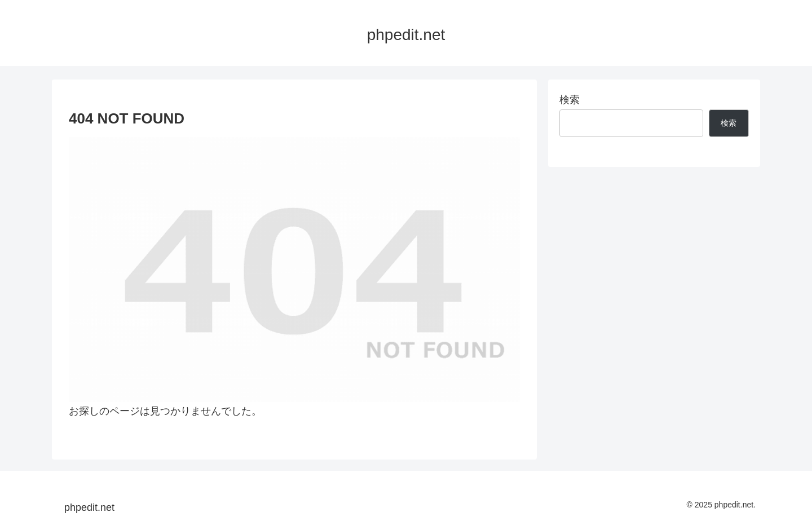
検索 (570, 100)
